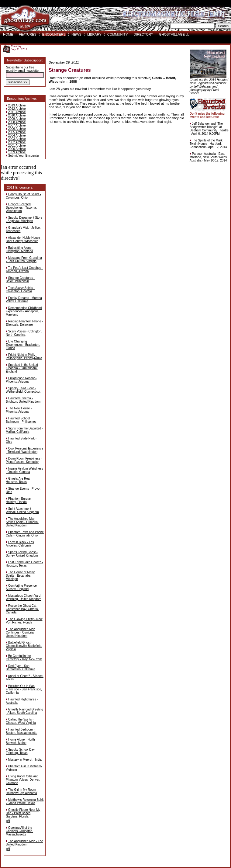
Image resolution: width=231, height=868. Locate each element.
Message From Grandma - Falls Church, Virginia (24, 259)
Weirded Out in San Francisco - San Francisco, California (24, 689)
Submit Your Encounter (24, 156)
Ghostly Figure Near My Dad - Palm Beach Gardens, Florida (23, 815)
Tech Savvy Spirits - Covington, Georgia (20, 290)
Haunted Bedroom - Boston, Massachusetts (21, 731)
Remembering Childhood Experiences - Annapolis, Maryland (24, 311)
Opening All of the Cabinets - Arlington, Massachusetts (19, 831)
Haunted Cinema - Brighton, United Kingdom (23, 400)
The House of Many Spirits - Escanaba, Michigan (20, 576)
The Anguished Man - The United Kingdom (24, 845)
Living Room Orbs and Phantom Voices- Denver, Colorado (23, 780)
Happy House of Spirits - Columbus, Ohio (23, 196)
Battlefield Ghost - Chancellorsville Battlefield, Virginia (24, 646)
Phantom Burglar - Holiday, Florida (19, 500)
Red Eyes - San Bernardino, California (21, 668)
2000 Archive (17, 149)
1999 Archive (17, 152)
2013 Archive (17, 105)
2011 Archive (17, 112)
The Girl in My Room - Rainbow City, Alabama (22, 791)
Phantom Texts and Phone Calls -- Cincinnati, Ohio (25, 534)
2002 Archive (17, 142)
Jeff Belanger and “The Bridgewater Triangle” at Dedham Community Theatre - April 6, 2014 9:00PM (209, 129)
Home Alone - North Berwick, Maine (20, 741)
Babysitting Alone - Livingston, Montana (20, 249)
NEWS (76, 34)
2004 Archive (17, 135)
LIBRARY (94, 34)
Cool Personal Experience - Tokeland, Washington (24, 450)
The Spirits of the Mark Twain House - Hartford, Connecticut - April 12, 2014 (208, 144)
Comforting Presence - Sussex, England (22, 587)
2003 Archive (17, 139)
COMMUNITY (118, 34)
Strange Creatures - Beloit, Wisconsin (20, 279)
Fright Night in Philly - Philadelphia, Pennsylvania (24, 356)
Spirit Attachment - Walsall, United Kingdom (22, 510)
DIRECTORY (143, 34)
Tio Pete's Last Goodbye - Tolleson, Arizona (24, 269)
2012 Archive (17, 109)
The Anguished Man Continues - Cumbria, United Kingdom (21, 632)
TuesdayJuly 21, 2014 (19, 48)
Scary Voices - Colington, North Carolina (24, 333)
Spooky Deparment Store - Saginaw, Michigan (24, 219)
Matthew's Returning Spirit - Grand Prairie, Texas (25, 801)
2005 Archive (17, 132)
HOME (8, 34)
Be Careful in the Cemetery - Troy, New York (24, 658)
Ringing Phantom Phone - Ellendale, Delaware (24, 323)
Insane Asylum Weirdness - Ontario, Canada (24, 470)
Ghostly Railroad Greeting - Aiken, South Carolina (24, 711)
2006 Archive (17, 129)
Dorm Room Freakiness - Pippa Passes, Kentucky (24, 460)
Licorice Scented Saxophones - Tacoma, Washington (21, 208)
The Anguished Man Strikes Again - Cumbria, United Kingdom (22, 522)
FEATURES (28, 34)
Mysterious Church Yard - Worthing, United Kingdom (24, 597)
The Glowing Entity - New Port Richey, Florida (24, 621)
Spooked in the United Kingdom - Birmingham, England (22, 368)
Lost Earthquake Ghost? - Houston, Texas (24, 564)
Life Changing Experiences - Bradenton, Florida (23, 345)
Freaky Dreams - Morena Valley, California (24, 300)
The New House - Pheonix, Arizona (19, 410)
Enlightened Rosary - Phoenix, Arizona (21, 380)
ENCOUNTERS (54, 34)
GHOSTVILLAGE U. (174, 34)
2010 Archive (17, 115)
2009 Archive (17, 119)
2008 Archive (17, 122)
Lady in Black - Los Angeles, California (20, 544)
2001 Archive (17, 146)
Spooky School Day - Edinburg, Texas (21, 751)
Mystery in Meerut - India (25, 760)
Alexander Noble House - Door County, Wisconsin (24, 239)
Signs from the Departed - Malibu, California (24, 430)
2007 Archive (17, 125)
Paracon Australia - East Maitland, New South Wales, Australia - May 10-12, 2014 (209, 157)
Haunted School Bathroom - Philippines (21, 420)
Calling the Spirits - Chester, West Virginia (21, 721)
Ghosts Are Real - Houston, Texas (19, 480)
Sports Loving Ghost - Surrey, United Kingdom (22, 554)
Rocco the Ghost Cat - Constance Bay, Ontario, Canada (22, 609)
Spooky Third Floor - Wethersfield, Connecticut (23, 390)
